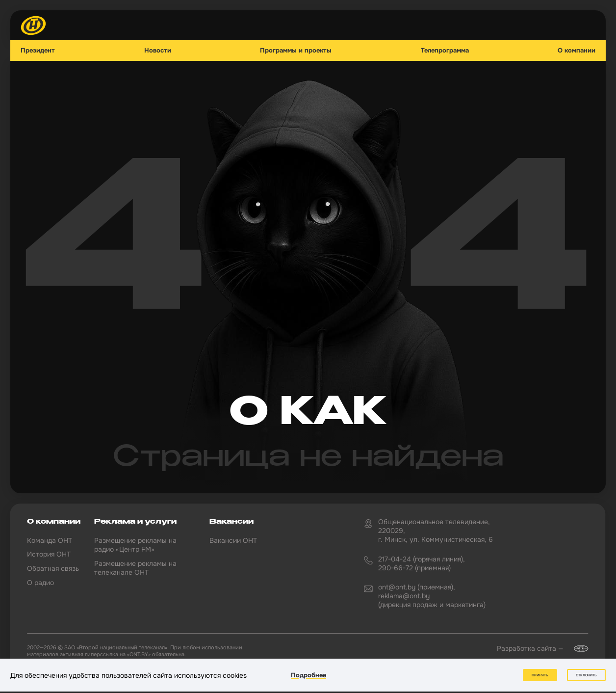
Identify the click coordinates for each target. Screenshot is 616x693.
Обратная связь (53, 568)
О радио (40, 583)
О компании (577, 51)
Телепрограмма (445, 51)
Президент (38, 51)
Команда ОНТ (50, 540)
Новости (158, 51)
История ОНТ (49, 554)
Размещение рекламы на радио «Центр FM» (135, 545)
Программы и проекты (296, 51)
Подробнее (308, 675)
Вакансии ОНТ (233, 540)
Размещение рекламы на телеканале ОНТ (135, 568)
